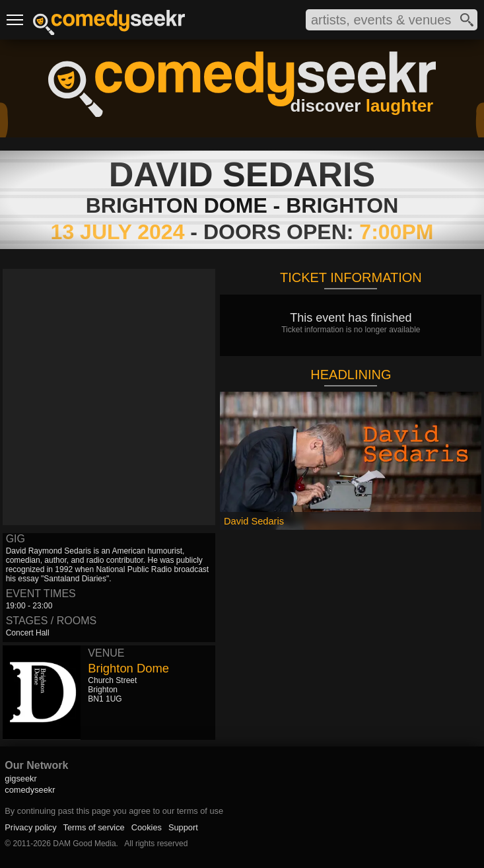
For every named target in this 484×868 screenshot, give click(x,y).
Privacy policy (30, 827)
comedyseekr (30, 790)
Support (183, 827)
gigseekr (20, 778)
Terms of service (94, 827)
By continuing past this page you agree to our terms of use (114, 811)
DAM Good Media (84, 844)
